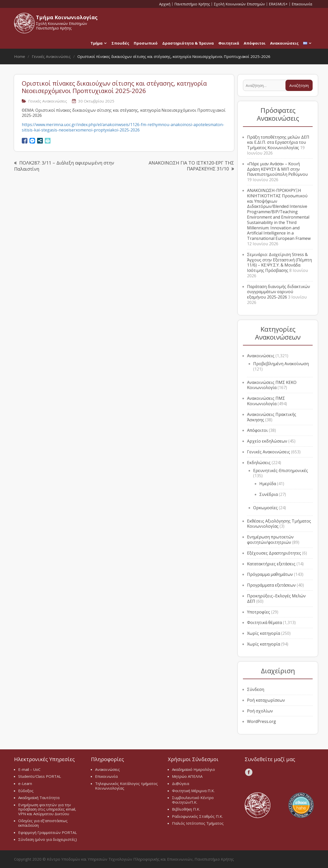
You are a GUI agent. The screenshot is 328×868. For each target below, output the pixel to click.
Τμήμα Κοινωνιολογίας (67, 17)
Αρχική (165, 4)
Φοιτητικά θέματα (264, 622)
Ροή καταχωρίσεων (266, 700)
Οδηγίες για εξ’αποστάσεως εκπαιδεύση (43, 823)
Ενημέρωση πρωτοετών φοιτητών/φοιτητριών (270, 540)
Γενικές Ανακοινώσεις (48, 101)
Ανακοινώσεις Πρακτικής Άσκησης (272, 417)
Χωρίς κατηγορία (264, 633)
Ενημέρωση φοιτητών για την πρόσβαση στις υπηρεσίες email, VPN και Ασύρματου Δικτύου (47, 809)
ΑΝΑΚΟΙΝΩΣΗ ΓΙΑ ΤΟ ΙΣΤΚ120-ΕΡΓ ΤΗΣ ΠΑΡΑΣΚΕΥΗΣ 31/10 (191, 166)
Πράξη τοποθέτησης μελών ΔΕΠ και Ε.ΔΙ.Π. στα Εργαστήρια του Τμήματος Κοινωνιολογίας (278, 142)
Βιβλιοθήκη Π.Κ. (186, 809)
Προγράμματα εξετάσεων (271, 585)
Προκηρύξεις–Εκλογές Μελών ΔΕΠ (276, 599)
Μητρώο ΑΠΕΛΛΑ (187, 776)
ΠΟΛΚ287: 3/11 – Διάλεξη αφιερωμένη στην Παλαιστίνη (64, 166)
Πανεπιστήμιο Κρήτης (192, 4)
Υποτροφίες (259, 612)
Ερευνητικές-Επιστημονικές (281, 471)
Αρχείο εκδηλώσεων (267, 441)
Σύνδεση (256, 689)
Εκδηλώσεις (259, 463)
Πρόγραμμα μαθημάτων (270, 574)
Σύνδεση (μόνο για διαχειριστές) (48, 839)
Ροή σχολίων (260, 711)
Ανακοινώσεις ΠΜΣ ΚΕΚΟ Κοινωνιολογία (272, 385)
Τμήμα (96, 43)
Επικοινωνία (302, 4)
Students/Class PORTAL (40, 776)
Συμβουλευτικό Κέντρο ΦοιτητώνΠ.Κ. (193, 800)
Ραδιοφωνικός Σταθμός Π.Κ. (197, 816)
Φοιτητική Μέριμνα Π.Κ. (193, 791)
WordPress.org (262, 721)
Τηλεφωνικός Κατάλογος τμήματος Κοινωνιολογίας (126, 786)
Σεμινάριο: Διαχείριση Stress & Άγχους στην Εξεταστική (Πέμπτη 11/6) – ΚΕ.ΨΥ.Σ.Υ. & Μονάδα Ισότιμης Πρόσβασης (279, 262)
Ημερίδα (268, 484)
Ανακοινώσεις (284, 43)
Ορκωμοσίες (265, 508)
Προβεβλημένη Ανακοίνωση (281, 364)
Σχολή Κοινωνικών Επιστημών (239, 4)
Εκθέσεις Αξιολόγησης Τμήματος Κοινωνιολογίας (279, 524)
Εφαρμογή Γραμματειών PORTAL (48, 832)
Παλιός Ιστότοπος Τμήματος (198, 823)
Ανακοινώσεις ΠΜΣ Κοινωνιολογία (266, 401)
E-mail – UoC (29, 769)
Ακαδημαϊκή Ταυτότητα (39, 798)
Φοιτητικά (229, 43)
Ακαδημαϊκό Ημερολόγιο (193, 769)
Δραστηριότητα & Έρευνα (188, 43)
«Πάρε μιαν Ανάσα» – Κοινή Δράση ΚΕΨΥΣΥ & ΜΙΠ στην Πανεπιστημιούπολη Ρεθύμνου (277, 169)
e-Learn (25, 783)
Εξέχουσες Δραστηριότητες (274, 553)
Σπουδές (120, 43)
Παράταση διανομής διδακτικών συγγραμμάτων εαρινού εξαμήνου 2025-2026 (279, 292)
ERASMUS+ (278, 4)
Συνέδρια (269, 494)
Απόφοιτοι (255, 43)
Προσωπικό (146, 43)
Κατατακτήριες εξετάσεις (271, 564)
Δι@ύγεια (181, 783)
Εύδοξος (26, 791)
